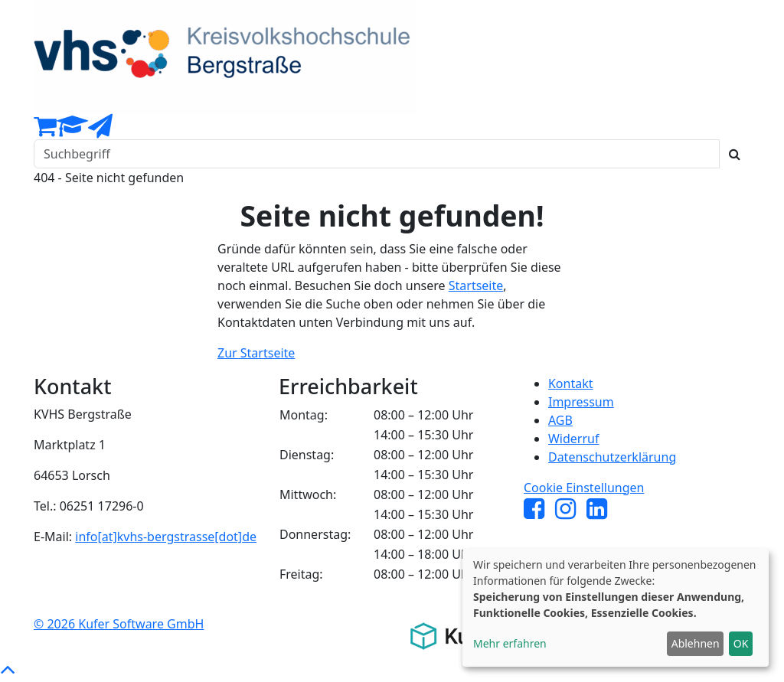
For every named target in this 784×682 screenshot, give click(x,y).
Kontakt (571, 383)
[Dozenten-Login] (72, 130)
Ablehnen (696, 643)
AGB (560, 420)
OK (741, 643)
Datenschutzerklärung (612, 457)
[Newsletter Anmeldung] (100, 130)
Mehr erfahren (510, 643)
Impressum (581, 402)
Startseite (476, 286)
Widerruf (573, 439)
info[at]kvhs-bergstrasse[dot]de (166, 537)
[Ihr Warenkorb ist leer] (45, 130)
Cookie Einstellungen (584, 488)
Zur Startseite (256, 353)
